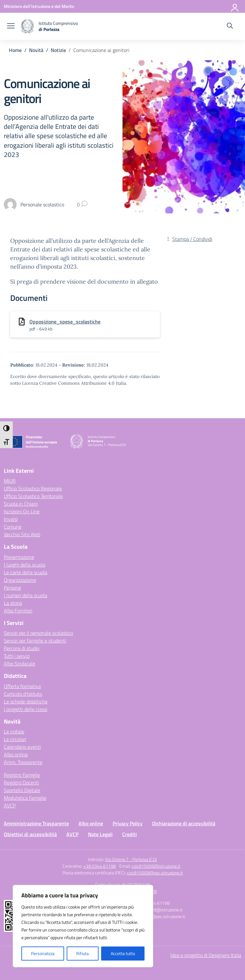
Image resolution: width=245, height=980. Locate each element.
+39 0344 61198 (100, 866)
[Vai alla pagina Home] (15, 50)
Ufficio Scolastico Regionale (33, 488)
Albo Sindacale (19, 664)
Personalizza (43, 953)
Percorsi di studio (22, 648)
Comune (13, 527)
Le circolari (15, 739)
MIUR (10, 481)
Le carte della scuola (26, 572)
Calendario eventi (22, 747)
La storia (13, 603)
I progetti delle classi (26, 709)
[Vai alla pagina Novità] (36, 50)
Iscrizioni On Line (22, 511)
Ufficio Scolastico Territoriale (33, 496)
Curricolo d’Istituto (23, 694)
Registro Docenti (21, 783)
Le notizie (14, 731)
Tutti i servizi (17, 656)
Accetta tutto (123, 953)
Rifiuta (82, 953)
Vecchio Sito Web (22, 534)
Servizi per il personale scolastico (38, 633)
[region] (83, 926)
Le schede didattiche (26, 702)
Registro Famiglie (22, 775)
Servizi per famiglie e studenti (35, 641)
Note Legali (100, 834)
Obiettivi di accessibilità (30, 834)
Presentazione (19, 557)
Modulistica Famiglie (25, 798)
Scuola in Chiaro (21, 504)
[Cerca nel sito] (230, 26)
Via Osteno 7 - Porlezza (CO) (131, 859)
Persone (12, 588)
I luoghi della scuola (25, 565)
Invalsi (11, 519)
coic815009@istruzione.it (156, 866)
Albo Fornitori (18, 611)
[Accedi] (235, 6)
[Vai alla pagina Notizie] (58, 50)
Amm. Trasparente (23, 762)
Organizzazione (20, 580)
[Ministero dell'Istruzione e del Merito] (39, 6)
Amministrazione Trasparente (36, 823)
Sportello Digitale (22, 790)
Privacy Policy (128, 823)
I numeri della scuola (26, 595)
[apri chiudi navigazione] (11, 26)
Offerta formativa (22, 686)
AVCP (10, 806)
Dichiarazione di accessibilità (184, 823)
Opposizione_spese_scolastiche (65, 322)
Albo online (16, 754)
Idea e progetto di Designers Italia (206, 955)
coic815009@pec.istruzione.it (155, 873)
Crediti (130, 834)
